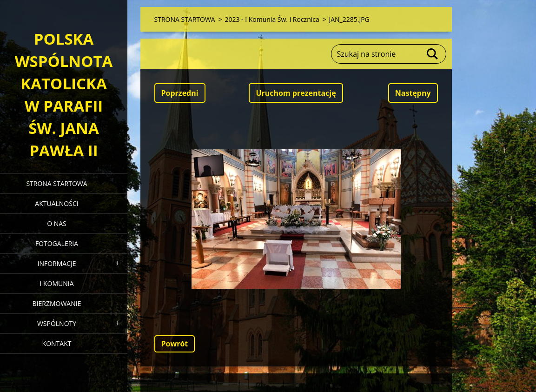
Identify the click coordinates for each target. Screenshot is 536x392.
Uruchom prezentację (296, 93)
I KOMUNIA (56, 283)
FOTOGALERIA (57, 243)
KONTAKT (57, 343)
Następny (413, 93)
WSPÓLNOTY (57, 323)
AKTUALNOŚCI (56, 203)
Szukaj (433, 54)
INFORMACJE (56, 263)
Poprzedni (180, 93)
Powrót (175, 344)
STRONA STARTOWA (56, 183)
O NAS (57, 223)
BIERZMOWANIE (57, 303)
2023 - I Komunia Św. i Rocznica (272, 19)
